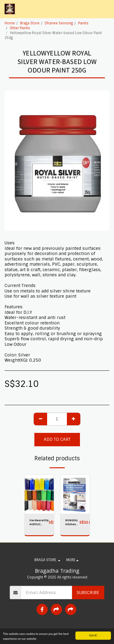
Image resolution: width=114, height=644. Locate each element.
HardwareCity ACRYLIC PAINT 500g (39, 523)
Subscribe (88, 593)
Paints (83, 23)
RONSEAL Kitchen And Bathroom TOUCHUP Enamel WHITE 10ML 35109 (72, 523)
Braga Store (30, 23)
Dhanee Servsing (59, 23)
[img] (39, 494)
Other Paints (20, 28)
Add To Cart (57, 439)
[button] (106, 9)
